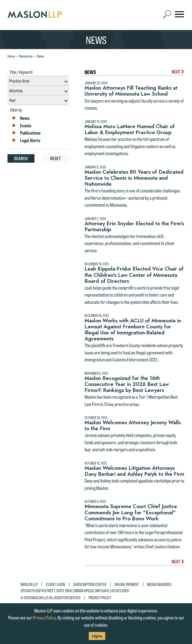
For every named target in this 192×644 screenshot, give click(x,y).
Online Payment (127, 584)
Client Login (55, 584)
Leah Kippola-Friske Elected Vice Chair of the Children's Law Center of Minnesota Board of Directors (134, 275)
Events (21, 126)
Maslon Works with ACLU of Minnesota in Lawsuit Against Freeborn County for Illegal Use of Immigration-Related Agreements (133, 330)
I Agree (97, 636)
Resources (26, 56)
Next (178, 72)
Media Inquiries (159, 584)
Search (21, 158)
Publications (26, 133)
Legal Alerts (26, 140)
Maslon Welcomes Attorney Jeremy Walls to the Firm (133, 425)
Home (11, 56)
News (41, 56)
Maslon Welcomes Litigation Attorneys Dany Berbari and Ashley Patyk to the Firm (134, 471)
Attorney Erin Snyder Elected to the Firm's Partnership (134, 227)
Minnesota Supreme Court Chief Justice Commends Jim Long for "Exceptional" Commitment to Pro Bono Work (131, 512)
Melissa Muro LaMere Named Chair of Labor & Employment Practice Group (130, 129)
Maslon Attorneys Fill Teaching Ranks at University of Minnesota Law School (131, 91)
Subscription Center (90, 584)
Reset (55, 158)
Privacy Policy (100, 597)
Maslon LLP (29, 584)
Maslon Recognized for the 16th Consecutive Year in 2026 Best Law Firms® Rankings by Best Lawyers (127, 384)
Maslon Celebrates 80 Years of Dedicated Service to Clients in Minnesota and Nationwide (134, 178)
